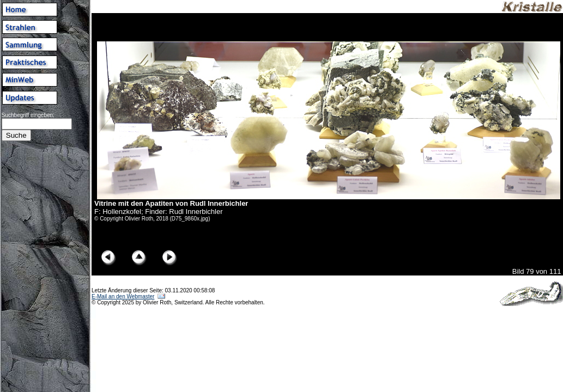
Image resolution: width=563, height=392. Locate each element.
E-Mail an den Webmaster (123, 296)
